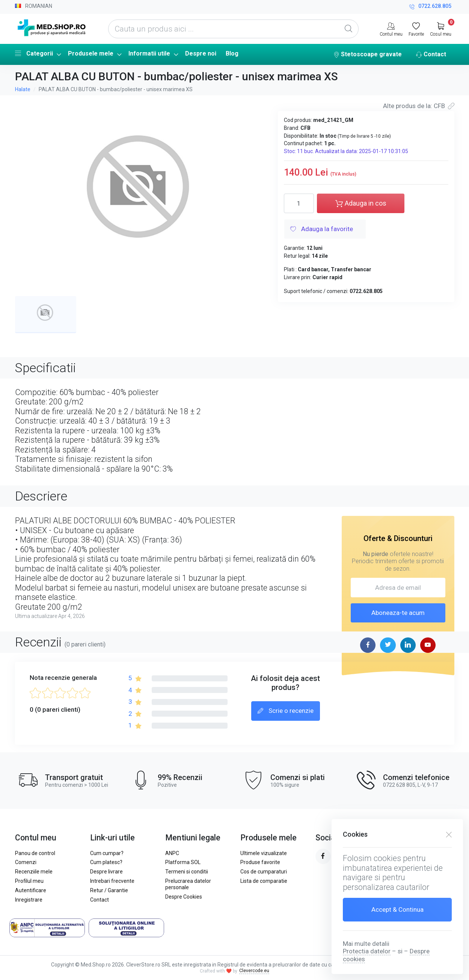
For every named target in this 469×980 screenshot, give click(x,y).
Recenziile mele (34, 872)
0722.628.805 (430, 7)
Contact (431, 55)
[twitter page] (388, 645)
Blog (232, 53)
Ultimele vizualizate (264, 853)
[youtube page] (428, 645)
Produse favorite (260, 862)
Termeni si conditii (187, 872)
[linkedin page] (408, 645)
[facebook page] (368, 645)
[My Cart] (441, 29)
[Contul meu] (391, 29)
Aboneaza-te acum (398, 613)
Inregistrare (29, 900)
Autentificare (31, 890)
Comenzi (26, 862)
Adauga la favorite (322, 230)
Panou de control (35, 853)
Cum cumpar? (107, 853)
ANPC (172, 853)
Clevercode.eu (254, 971)
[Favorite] (416, 29)
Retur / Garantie (109, 890)
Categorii (34, 53)
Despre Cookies (184, 897)
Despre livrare (106, 872)
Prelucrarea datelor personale (188, 884)
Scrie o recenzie (286, 711)
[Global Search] (348, 29)
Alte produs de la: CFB (419, 106)
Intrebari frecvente (112, 881)
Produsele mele (91, 53)
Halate (23, 89)
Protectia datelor (367, 951)
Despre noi (201, 53)
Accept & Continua (397, 909)
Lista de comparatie (264, 881)
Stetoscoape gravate (368, 55)
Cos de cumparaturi (264, 872)
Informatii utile (149, 53)
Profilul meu (29, 881)
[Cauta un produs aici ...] (233, 29)
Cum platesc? (106, 862)
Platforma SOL (183, 862)
